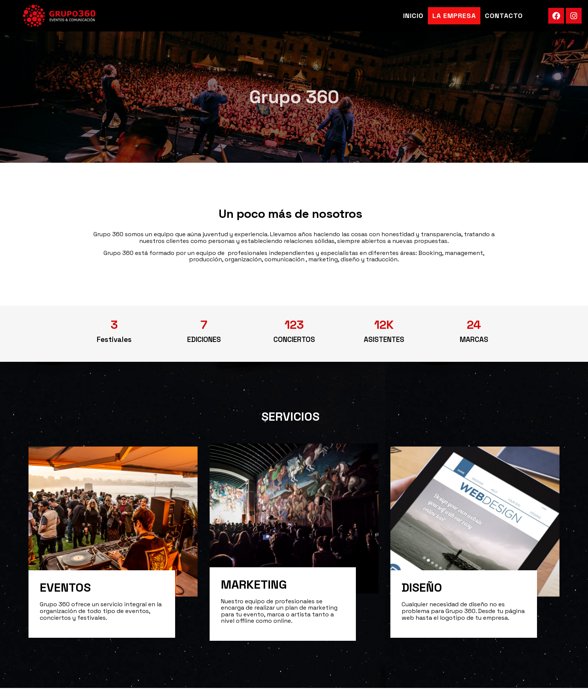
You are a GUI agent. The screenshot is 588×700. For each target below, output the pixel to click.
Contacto (504, 16)
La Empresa (454, 16)
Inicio (413, 16)
